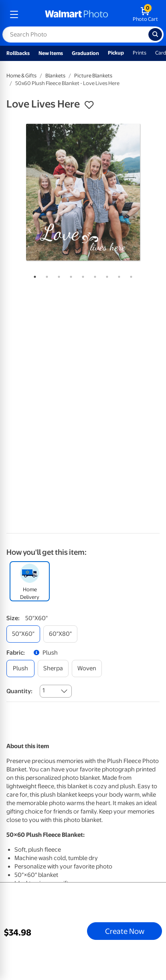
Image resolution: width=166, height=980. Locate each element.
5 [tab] (81, 275)
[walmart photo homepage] (77, 14)
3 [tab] (57, 275)
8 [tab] (117, 275)
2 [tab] (45, 275)
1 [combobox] (44, 690)
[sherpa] (53, 669)
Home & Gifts (21, 76)
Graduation (85, 53)
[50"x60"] (23, 634)
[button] (89, 105)
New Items (51, 53)
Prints (140, 53)
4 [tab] (69, 275)
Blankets (55, 76)
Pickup (116, 53)
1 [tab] (33, 275)
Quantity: (19, 691)
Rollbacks (18, 53)
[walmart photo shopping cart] (145, 14)
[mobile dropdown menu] (14, 14)
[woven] (87, 669)
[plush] (20, 669)
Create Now (125, 931)
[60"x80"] (60, 634)
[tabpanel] (83, 192)
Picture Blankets (93, 76)
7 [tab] (105, 275)
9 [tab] (130, 275)
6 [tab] (93, 275)
